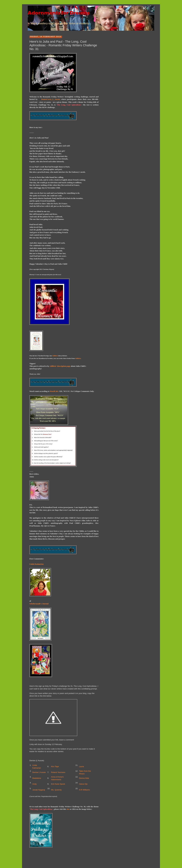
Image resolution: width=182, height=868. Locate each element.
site (68, 809)
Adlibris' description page (60, 366)
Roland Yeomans (58, 772)
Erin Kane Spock (58, 784)
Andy (35, 784)
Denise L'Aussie (39, 772)
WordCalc (54, 391)
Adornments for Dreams (59, 12)
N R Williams (84, 790)
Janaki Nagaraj (39, 790)
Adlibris (55, 356)
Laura (81, 766)
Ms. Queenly (56, 790)
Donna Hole (84, 778)
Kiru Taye (55, 766)
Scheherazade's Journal (39, 604)
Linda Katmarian (36, 564)
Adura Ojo (83, 784)
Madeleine (37, 778)
